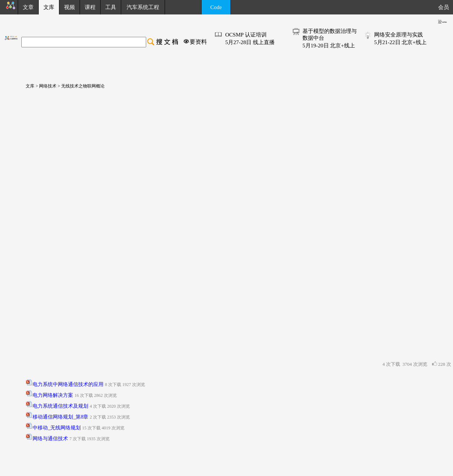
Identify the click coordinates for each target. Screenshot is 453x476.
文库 (28, 86)
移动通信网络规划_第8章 (60, 417)
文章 (28, 7)
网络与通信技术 (50, 439)
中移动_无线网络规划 (57, 428)
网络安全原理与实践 (399, 35)
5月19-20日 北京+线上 (329, 46)
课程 (90, 7)
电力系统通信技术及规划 (60, 406)
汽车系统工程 (143, 7)
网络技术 (47, 86)
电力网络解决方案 (53, 395)
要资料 (198, 42)
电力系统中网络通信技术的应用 (68, 384)
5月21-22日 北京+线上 (400, 42)
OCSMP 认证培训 (246, 35)
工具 (111, 7)
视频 (69, 7)
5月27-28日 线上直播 (250, 42)
